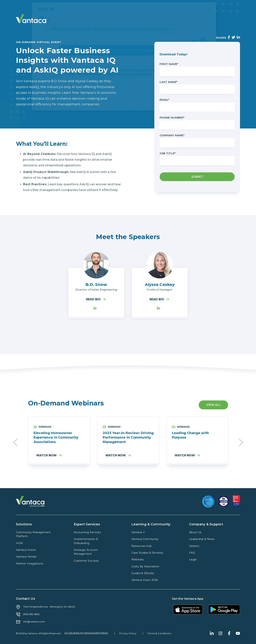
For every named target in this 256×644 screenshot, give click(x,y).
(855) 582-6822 (31, 614)
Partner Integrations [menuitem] (30, 564)
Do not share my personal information (86, 633)
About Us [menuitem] (195, 532)
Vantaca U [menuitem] (138, 532)
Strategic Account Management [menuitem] (86, 552)
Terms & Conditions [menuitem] (159, 633)
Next (241, 442)
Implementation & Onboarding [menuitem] (86, 541)
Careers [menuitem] (194, 546)
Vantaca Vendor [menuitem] (26, 557)
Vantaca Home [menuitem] (26, 550)
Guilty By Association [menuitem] (145, 566)
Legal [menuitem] (193, 559)
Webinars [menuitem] (138, 559)
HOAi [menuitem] (19, 543)
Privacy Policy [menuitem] (128, 633)
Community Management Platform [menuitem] (33, 534)
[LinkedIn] (238, 37)
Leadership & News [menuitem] (202, 539)
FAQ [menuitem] (192, 553)
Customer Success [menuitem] (86, 561)
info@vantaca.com (34, 622)
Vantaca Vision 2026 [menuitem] (145, 580)
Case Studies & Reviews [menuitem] (147, 553)
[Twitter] (233, 37)
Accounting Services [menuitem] (87, 532)
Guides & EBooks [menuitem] (143, 573)
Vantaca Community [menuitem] (145, 539)
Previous (15, 442)
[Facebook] (229, 37)
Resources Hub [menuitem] (142, 546)
